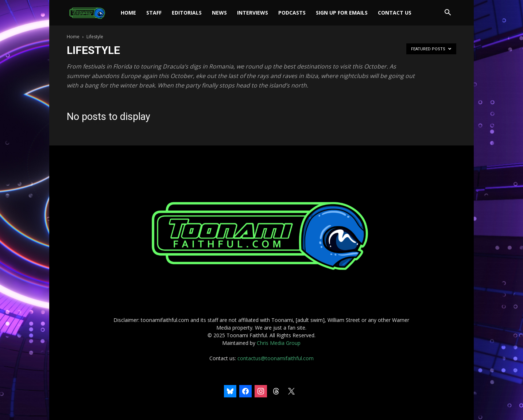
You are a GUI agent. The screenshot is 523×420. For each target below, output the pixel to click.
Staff (154, 13)
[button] (448, 13)
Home (128, 13)
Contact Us (395, 13)
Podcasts (292, 13)
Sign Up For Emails (342, 13)
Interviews (253, 13)
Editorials (187, 13)
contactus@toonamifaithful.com (276, 358)
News (219, 13)
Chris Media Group (279, 343)
